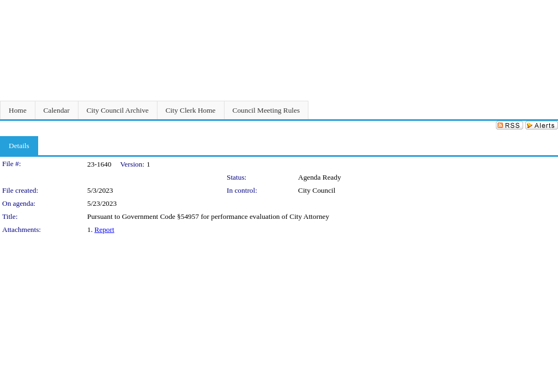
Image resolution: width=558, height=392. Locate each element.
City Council (317, 190)
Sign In (545, 7)
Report (104, 229)
